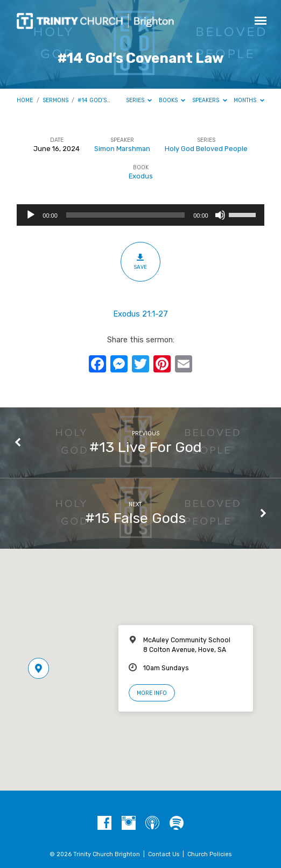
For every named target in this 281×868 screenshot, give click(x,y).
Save (140, 261)
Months (249, 100)
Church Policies (209, 854)
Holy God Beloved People (206, 149)
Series (139, 100)
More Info (152, 693)
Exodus (141, 176)
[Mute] (220, 215)
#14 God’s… (94, 100)
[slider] (125, 215)
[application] (140, 215)
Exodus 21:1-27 (140, 314)
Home (25, 100)
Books (172, 100)
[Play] (31, 215)
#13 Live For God (146, 447)
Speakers (210, 100)
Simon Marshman (122, 149)
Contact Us (164, 854)
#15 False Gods (135, 518)
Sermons (55, 100)
